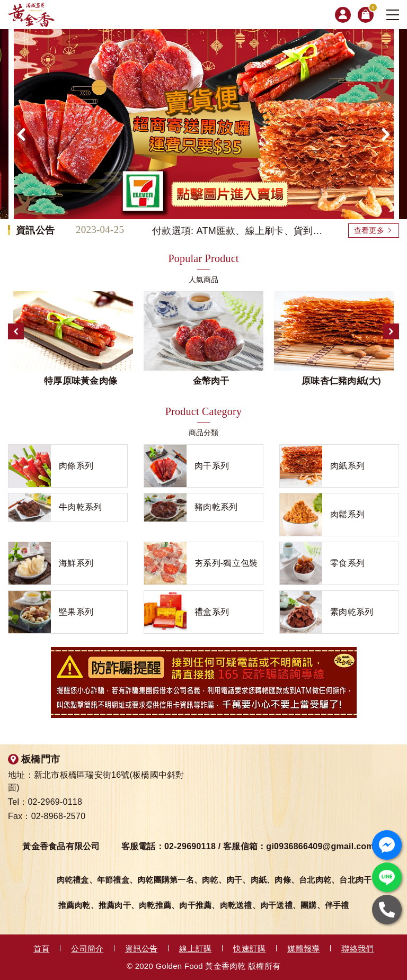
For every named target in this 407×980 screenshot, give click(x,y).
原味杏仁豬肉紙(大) (341, 381)
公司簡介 (87, 948)
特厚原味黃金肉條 (81, 381)
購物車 (371, 10)
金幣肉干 (211, 381)
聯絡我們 (357, 948)
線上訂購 (195, 948)
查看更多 (369, 230)
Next (391, 331)
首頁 (42, 948)
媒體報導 (303, 948)
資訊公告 (141, 948)
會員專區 (343, 15)
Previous (16, 331)
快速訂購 (249, 948)
